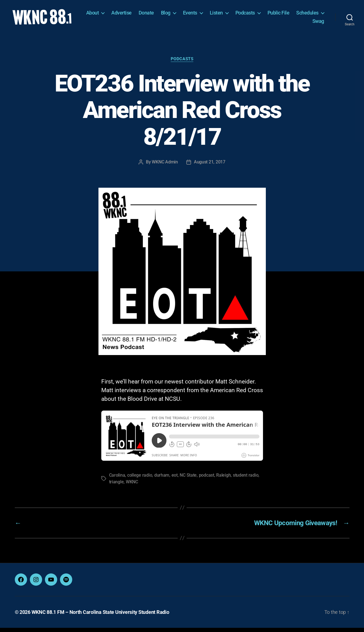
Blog (200, 15)
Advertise (156, 15)
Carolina (117, 479)
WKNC (132, 486)
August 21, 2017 (210, 166)
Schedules (289, 23)
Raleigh (223, 479)
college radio (140, 479)
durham (162, 479)
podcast (207, 479)
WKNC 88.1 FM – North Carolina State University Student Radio (100, 616)
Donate (181, 15)
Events (225, 15)
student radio (246, 479)
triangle (116, 486)
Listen (251, 15)
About (127, 15)
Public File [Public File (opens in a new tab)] (313, 15)
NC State (188, 479)
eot (175, 479)
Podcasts (280, 15)
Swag (318, 23)
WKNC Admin (165, 166)
